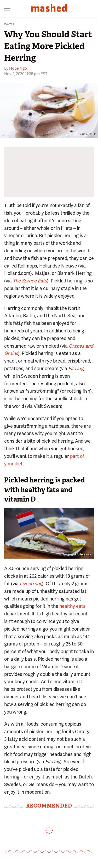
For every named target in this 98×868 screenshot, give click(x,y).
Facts (9, 24)
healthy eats (72, 606)
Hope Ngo (18, 68)
